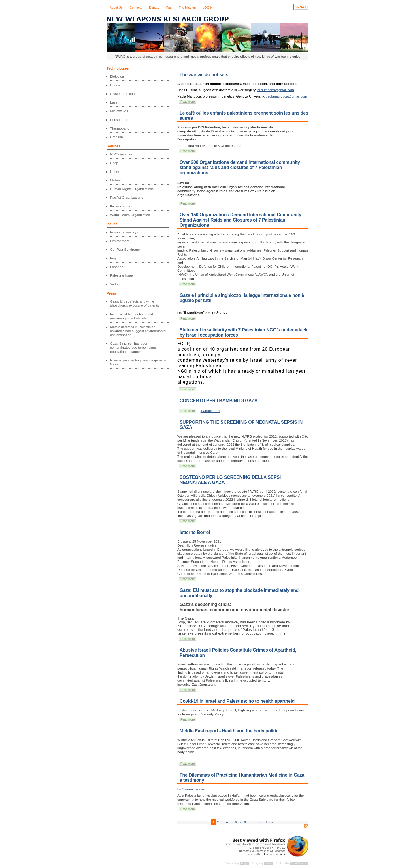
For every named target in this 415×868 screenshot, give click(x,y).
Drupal (245, 863)
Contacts (136, 8)
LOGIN (207, 8)
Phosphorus (119, 120)
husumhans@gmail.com (276, 90)
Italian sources (121, 206)
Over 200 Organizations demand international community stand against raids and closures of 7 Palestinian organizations (240, 167)
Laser (114, 102)
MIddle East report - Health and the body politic (229, 731)
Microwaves (119, 111)
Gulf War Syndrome (125, 250)
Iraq (113, 258)
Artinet (269, 863)
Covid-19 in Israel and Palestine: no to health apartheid (237, 701)
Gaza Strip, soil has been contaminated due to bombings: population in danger (134, 348)
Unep (114, 163)
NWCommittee (121, 154)
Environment (120, 241)
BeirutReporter (299, 863)
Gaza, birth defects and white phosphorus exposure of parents (135, 303)
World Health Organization (130, 215)
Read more (187, 102)
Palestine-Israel (122, 275)
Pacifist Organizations (127, 198)
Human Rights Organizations (132, 189)
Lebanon (117, 267)
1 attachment (210, 411)
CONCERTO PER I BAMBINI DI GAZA (219, 401)
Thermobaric (120, 128)
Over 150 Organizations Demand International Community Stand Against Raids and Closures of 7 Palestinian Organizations (240, 220)
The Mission (187, 8)
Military (115, 180)
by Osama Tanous (191, 789)
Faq (169, 8)
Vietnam (116, 284)
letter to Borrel (195, 532)
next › (260, 822)
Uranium (117, 137)
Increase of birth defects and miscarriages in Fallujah (132, 316)
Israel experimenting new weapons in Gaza (138, 362)
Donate (154, 8)
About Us (116, 8)
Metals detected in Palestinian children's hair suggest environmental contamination (138, 331)
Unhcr (115, 172)
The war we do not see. (204, 75)
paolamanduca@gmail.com (286, 96)
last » (269, 822)
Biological (117, 76)
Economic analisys (124, 232)
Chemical (117, 85)
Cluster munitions (123, 94)
